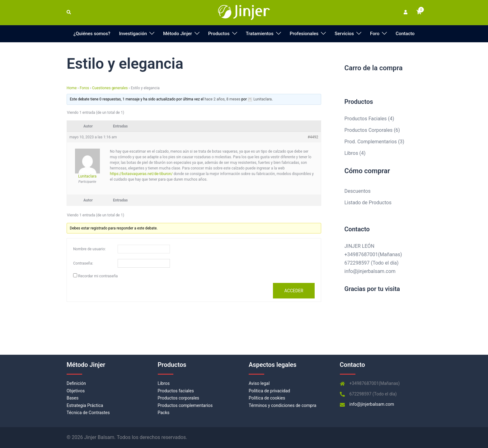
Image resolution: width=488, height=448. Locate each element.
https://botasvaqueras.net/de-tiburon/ (141, 174)
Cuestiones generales (110, 88)
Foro (375, 34)
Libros (164, 383)
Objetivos (76, 391)
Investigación (133, 34)
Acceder (294, 291)
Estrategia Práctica (85, 405)
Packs (164, 413)
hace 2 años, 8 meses (222, 99)
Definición (76, 383)
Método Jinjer (178, 34)
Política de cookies (267, 398)
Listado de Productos (368, 203)
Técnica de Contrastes (88, 413)
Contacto (405, 34)
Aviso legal (259, 383)
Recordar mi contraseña (98, 276)
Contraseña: (83, 263)
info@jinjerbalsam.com (370, 271)
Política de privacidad (269, 391)
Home (72, 88)
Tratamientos (260, 34)
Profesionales (304, 34)
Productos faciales (176, 391)
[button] (69, 12)
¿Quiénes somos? (92, 34)
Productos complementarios (185, 405)
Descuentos (358, 191)
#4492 (313, 137)
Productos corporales (179, 398)
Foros (84, 88)
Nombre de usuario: (89, 249)
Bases (73, 398)
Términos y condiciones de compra (282, 405)
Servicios (344, 34)
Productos (219, 34)
